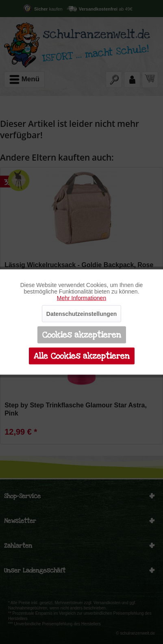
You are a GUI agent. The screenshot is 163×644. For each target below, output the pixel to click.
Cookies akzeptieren (82, 335)
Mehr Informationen (81, 298)
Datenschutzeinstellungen (81, 314)
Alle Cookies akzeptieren (82, 356)
